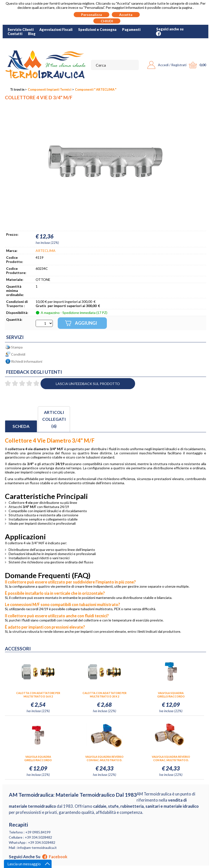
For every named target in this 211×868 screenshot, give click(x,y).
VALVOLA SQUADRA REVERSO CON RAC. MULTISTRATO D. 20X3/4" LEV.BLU (104, 758)
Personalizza (91, 15)
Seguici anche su (38, 857)
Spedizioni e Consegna (97, 30)
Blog (32, 34)
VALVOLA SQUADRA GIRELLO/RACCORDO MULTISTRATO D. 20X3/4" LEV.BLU (171, 695)
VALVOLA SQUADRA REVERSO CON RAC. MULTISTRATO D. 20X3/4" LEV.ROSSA (171, 758)
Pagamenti (131, 30)
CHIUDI (107, 21)
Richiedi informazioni (27, 361)
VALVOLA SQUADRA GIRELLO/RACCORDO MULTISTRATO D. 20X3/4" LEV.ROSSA (38, 758)
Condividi (18, 354)
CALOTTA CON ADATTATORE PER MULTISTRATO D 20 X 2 (105, 695)
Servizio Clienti (21, 30)
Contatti (15, 34)
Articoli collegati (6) (54, 419)
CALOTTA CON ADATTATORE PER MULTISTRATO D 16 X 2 (38, 695)
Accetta (126, 15)
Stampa (17, 347)
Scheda (21, 426)
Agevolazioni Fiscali (56, 30)
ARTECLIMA (46, 251)
